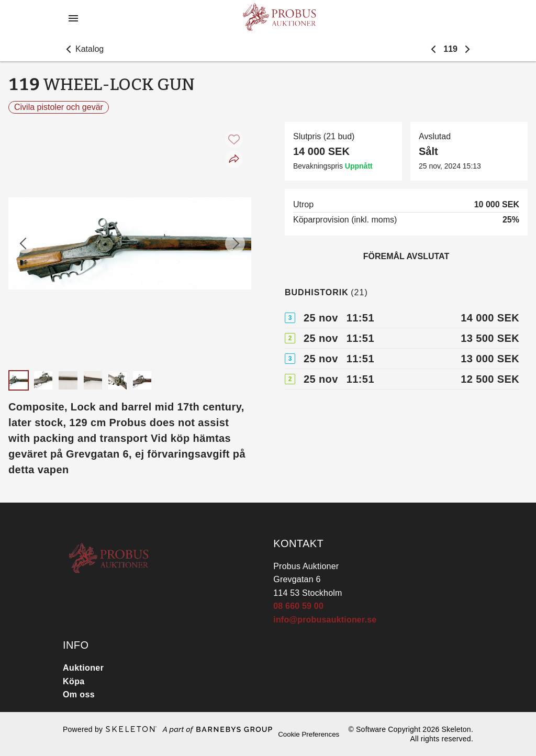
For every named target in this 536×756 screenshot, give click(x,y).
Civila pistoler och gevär (59, 107)
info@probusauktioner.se (325, 620)
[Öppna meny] (73, 18)
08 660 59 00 (298, 606)
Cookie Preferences (309, 734)
